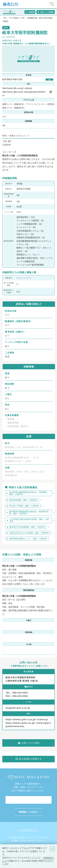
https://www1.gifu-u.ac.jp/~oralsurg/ (17, 88)
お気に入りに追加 (30, 743)
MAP (49, 80)
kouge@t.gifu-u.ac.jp (18, 708)
